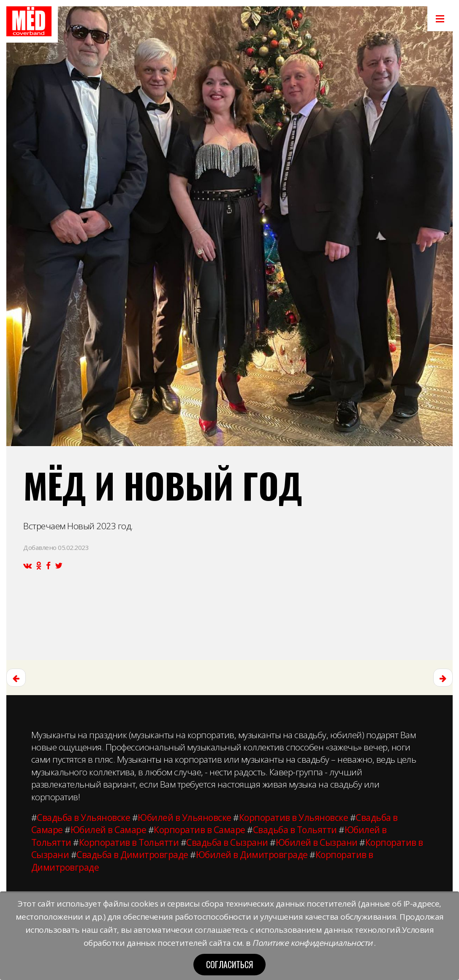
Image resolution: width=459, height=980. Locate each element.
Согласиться (229, 964)
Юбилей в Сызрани (317, 842)
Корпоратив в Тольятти (129, 842)
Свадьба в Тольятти (295, 830)
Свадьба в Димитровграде (132, 855)
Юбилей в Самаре (109, 830)
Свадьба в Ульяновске (83, 818)
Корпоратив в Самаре (200, 830)
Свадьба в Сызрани (227, 842)
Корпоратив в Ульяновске (294, 818)
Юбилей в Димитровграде (252, 855)
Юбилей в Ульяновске (185, 818)
